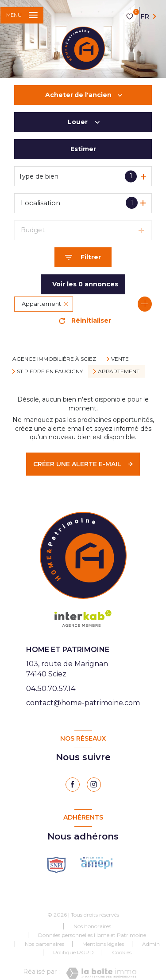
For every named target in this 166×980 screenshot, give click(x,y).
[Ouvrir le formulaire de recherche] (83, 257)
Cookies (122, 953)
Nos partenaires (44, 944)
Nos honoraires (92, 926)
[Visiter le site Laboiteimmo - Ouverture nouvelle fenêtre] (101, 973)
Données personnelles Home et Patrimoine (92, 935)
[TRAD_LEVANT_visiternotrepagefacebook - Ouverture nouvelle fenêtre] (73, 785)
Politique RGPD (73, 952)
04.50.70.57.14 (51, 688)
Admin (151, 944)
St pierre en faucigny (50, 371)
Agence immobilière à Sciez (54, 359)
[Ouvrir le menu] (22, 15)
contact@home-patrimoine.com (83, 703)
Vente (120, 359)
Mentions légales (103, 944)
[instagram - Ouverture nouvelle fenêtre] (94, 785)
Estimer (83, 149)
